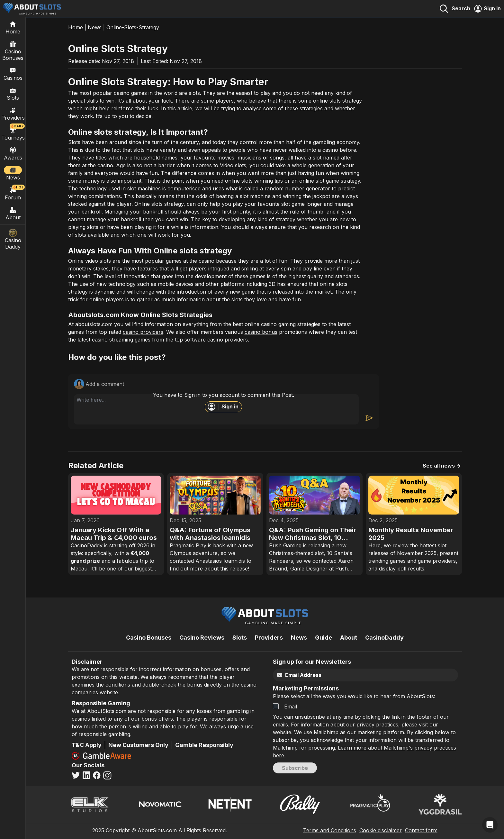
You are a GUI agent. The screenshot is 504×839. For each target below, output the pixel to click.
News (95, 27)
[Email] (352, 675)
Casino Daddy (13, 239)
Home (76, 27)
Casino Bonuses (13, 50)
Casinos (13, 74)
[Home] (13, 27)
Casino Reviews (202, 638)
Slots (13, 94)
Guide (324, 638)
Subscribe (295, 768)
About (13, 213)
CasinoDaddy (384, 638)
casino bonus (261, 332)
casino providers (143, 332)
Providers (269, 638)
